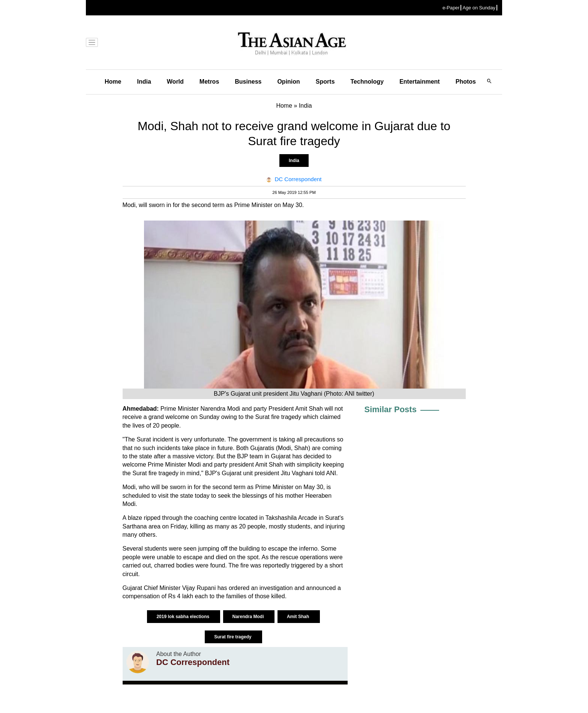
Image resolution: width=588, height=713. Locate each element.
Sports (325, 82)
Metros (209, 82)
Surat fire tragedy (233, 637)
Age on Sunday (479, 8)
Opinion (288, 82)
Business (248, 82)
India (144, 82)
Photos (466, 82)
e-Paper (451, 8)
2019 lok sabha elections (183, 617)
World (175, 82)
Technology (367, 82)
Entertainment (420, 82)
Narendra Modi (249, 617)
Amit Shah (299, 617)
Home (113, 82)
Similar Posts (391, 409)
